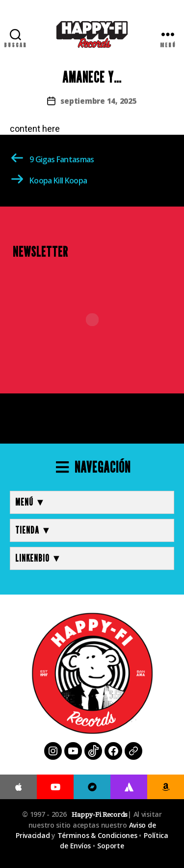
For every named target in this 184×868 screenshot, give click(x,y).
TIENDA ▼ (33, 530)
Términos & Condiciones (97, 835)
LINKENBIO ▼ (39, 558)
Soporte (110, 846)
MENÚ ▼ (30, 502)
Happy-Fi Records (100, 815)
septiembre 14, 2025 (98, 101)
